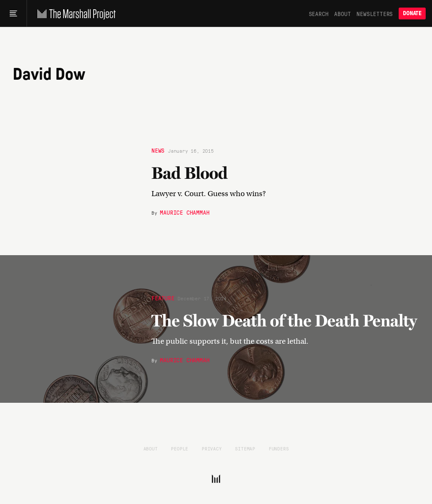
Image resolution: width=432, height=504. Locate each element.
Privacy (212, 448)
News (158, 150)
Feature (163, 298)
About (342, 13)
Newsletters (375, 13)
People (180, 448)
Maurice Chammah (185, 212)
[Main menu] (13, 13)
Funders (279, 448)
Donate (412, 13)
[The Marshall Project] (74, 13)
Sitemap (245, 448)
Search (319, 13)
